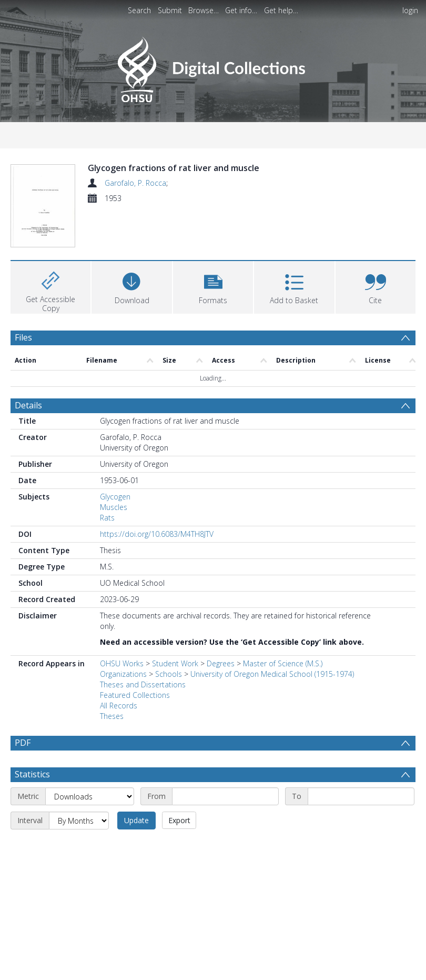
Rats (107, 540)
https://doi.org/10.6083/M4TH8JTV (157, 557)
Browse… (204, 10)
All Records (119, 728)
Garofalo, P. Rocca (135, 183)
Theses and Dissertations (143, 707)
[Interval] (79, 868)
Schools (169, 697)
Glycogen (115, 519)
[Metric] (90, 844)
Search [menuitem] (139, 10)
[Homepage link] (213, 67)
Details (28, 428)
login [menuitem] (410, 10)
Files (23, 361)
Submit (170, 10)
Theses (112, 739)
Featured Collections (135, 718)
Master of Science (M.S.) (283, 686)
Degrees (221, 686)
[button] (213, 309)
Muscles (114, 530)
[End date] (361, 844)
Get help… (281, 10)
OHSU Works (122, 686)
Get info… (241, 10)
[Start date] (225, 844)
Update (136, 868)
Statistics (32, 822)
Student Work (175, 686)
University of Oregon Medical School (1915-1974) (272, 697)
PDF (23, 765)
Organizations (123, 697)
